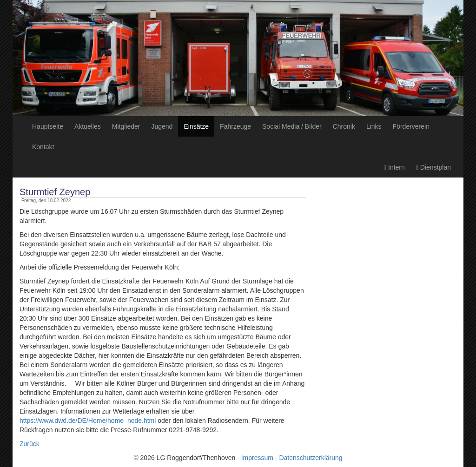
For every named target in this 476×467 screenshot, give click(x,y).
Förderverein (411, 126)
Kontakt (43, 147)
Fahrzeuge (235, 126)
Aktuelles (88, 126)
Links (374, 126)
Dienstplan (433, 168)
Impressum (257, 458)
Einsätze (196, 126)
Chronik (344, 126)
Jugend (162, 126)
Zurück (30, 444)
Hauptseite (48, 126)
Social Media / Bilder (292, 126)
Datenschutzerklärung (311, 458)
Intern (394, 168)
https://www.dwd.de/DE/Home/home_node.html (88, 421)
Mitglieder (126, 126)
